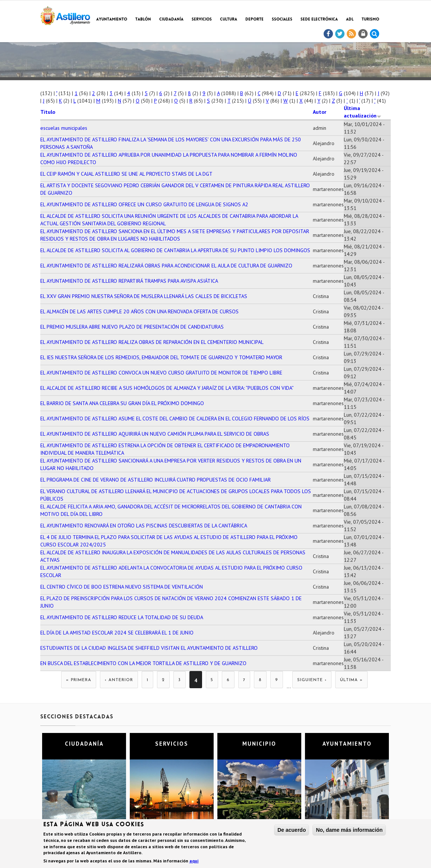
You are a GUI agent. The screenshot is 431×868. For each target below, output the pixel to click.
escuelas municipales (64, 128)
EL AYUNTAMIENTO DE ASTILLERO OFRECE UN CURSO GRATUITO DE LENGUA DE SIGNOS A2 (144, 204)
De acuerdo (292, 831)
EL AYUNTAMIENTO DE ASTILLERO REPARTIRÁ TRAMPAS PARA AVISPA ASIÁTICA (129, 281)
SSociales (282, 20)
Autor (320, 112)
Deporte (254, 20)
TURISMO (370, 20)
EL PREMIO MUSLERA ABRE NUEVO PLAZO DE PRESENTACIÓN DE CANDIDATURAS (132, 327)
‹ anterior (119, 680)
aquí (194, 861)
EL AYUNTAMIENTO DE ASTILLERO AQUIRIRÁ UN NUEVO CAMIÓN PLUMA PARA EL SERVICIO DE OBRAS (155, 434)
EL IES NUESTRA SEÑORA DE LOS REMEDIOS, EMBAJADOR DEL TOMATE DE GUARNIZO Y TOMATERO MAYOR (161, 357)
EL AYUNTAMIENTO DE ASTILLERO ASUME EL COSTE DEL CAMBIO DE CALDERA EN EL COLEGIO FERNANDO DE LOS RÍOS (175, 419)
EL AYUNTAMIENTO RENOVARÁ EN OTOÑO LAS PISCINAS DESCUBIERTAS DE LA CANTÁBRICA (144, 526)
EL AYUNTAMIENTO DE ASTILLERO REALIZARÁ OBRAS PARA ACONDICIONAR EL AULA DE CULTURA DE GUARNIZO (166, 266)
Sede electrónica (319, 20)
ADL (350, 20)
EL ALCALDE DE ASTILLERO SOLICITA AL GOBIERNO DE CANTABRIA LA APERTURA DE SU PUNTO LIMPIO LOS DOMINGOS (175, 250)
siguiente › (312, 680)
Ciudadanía (171, 20)
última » (351, 680)
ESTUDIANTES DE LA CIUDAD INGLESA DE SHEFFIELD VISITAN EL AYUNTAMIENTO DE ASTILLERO (149, 648)
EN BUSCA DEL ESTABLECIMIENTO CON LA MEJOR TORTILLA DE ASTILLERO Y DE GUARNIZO (143, 663)
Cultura (229, 20)
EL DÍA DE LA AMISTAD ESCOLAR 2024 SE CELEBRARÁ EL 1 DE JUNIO (117, 633)
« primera (79, 680)
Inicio (381, 60)
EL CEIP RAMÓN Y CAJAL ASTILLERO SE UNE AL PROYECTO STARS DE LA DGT (126, 174)
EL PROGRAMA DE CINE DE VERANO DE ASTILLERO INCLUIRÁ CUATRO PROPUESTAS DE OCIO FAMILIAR (155, 480)
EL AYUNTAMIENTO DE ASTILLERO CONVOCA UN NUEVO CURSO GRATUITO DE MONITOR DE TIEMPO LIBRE (161, 373)
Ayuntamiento (112, 20)
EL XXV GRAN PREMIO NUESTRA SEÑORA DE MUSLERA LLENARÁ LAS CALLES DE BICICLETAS (144, 296)
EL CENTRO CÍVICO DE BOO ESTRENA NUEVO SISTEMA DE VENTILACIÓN (122, 587)
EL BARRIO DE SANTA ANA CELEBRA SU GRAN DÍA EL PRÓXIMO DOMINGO (122, 403)
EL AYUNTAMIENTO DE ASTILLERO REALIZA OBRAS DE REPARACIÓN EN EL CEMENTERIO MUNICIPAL (152, 342)
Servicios (202, 20)
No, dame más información (349, 831)
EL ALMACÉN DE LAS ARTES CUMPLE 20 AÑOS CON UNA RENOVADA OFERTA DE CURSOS (139, 311)
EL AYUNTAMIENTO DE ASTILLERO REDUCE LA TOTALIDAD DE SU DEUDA (122, 617)
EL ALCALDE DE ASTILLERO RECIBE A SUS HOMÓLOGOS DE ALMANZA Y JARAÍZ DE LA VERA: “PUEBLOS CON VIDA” (167, 388)
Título (48, 112)
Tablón (143, 20)
